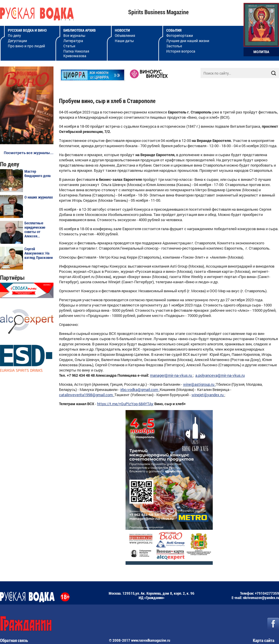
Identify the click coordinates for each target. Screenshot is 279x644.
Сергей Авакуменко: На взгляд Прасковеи (39, 253)
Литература (73, 41)
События (174, 30)
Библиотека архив (79, 30)
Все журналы (74, 35)
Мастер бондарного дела (37, 174)
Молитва (261, 52)
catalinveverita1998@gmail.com (86, 395)
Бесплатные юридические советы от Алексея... (35, 230)
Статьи (69, 46)
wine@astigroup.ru (199, 384)
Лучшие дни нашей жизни (188, 41)
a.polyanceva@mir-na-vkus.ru (220, 375)
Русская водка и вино (27, 30)
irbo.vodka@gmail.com (140, 389)
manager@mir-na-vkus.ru (171, 375)
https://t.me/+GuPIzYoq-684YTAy (125, 404)
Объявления (125, 35)
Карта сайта (264, 641)
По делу (14, 35)
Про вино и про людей (26, 46)
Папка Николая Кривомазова (76, 53)
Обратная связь (14, 641)
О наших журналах (39, 197)
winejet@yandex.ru (208, 395)
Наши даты (124, 41)
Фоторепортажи (180, 35)
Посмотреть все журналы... (29, 153)
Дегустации (17, 41)
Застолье (174, 46)
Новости (122, 30)
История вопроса (181, 51)
